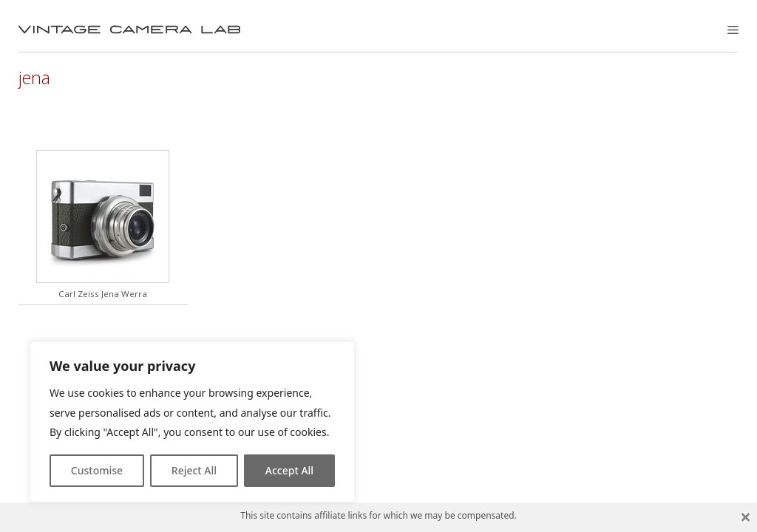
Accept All (289, 470)
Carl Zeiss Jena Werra (103, 294)
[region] (192, 422)
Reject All (194, 470)
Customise (97, 470)
